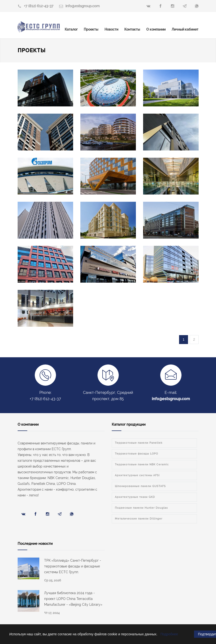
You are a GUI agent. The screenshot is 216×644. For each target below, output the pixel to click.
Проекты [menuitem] (91, 29)
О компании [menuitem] (156, 29)
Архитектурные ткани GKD (135, 497)
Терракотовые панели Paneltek (139, 443)
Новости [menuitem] (111, 29)
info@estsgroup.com (83, 6)
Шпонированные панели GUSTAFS (140, 486)
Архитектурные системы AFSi (137, 475)
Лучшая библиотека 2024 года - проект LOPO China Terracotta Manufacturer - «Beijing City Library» (73, 599)
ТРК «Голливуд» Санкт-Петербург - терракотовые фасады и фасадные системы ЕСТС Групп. (73, 566)
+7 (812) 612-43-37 (39, 6)
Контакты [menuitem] (132, 29)
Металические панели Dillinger (139, 519)
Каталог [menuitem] (71, 29)
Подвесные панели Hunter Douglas (141, 508)
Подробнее (169, 634)
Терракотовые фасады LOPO (136, 454)
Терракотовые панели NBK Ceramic (142, 465)
